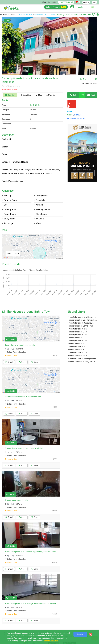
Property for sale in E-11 (78, 325)
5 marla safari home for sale (17, 490)
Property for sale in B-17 (78, 337)
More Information (51, 641)
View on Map (13, 253)
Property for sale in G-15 (78, 343)
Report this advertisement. (76, 118)
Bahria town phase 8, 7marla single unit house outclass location (31, 594)
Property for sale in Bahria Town (81, 313)
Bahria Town (50, 15)
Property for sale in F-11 (78, 331)
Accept (80, 634)
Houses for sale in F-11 (77, 334)
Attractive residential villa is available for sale (23, 387)
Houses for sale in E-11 (77, 328)
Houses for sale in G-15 (77, 346)
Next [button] (92, 46)
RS (94, 2)
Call (73, 95)
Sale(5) (70, 115)
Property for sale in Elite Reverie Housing (82, 307)
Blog (44, 2)
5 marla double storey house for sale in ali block (24, 439)
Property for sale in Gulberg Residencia (82, 349)
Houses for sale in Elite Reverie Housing (82, 310)
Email (91, 95)
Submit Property (56, 7)
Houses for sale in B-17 (77, 340)
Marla (86, 2)
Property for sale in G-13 (78, 319)
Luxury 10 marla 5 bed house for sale (20, 335)
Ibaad (70, 112)
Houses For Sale (26, 15)
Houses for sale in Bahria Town (80, 316)
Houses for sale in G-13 (77, 322)
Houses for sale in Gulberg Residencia (82, 352)
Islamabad (39, 15)
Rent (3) (77, 115)
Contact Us (52, 2)
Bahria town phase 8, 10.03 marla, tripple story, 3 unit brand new (31, 542)
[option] (49, 46)
